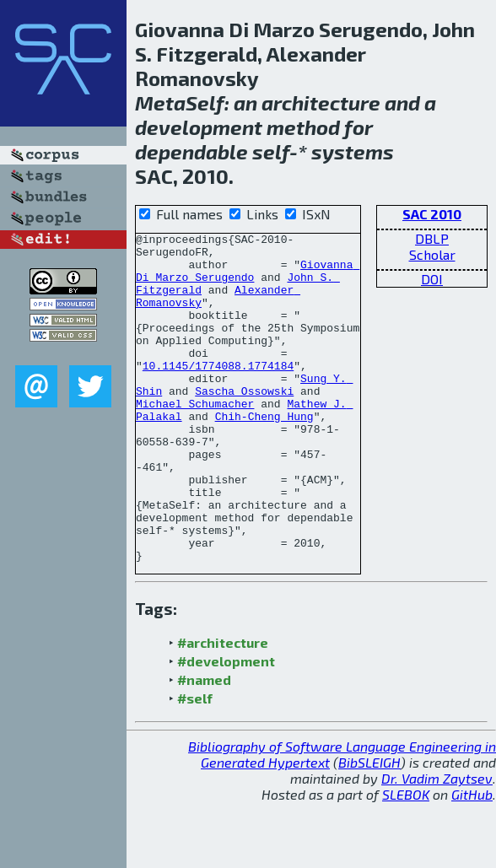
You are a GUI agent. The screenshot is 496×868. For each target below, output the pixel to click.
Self (205, 102)
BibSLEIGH (369, 828)
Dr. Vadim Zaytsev (437, 844)
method (303, 127)
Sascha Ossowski (244, 423)
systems (353, 151)
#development (226, 727)
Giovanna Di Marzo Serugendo (248, 279)
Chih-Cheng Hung (264, 454)
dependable (191, 151)
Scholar (432, 254)
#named (204, 745)
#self (195, 764)
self (271, 151)
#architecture (223, 708)
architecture (321, 102)
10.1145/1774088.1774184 (218, 393)
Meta (160, 102)
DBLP (432, 238)
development (199, 127)
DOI (432, 279)
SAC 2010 (432, 214)
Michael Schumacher (195, 439)
